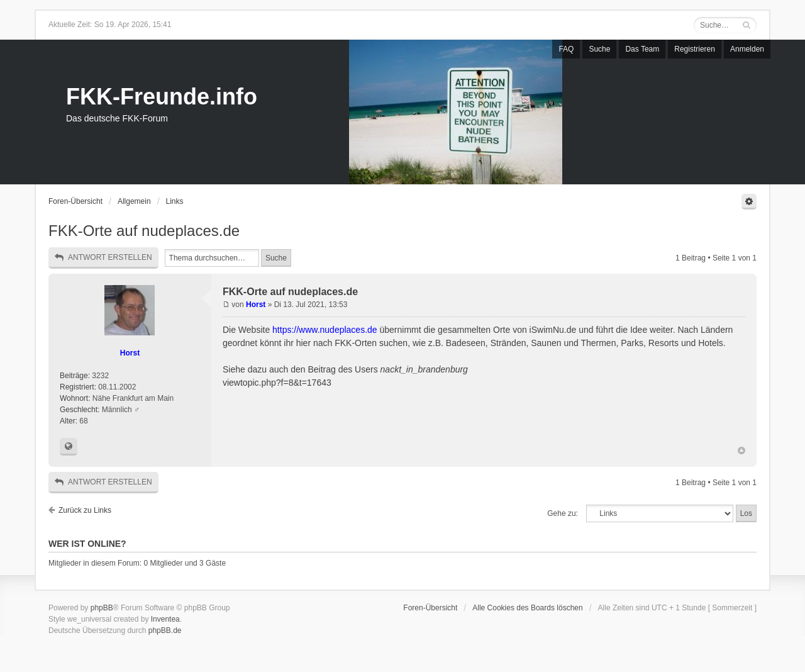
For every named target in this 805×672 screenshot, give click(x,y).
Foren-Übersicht (75, 201)
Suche (599, 49)
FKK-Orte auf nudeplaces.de (144, 231)
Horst (130, 353)
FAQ (566, 49)
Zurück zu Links (85, 510)
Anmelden (747, 49)
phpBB (102, 608)
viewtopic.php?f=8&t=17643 (277, 383)
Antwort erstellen (103, 258)
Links (175, 201)
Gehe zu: (563, 513)
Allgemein (134, 201)
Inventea (165, 619)
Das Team (642, 49)
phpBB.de (165, 630)
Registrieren (695, 49)
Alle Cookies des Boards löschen (527, 608)
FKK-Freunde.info (162, 97)
